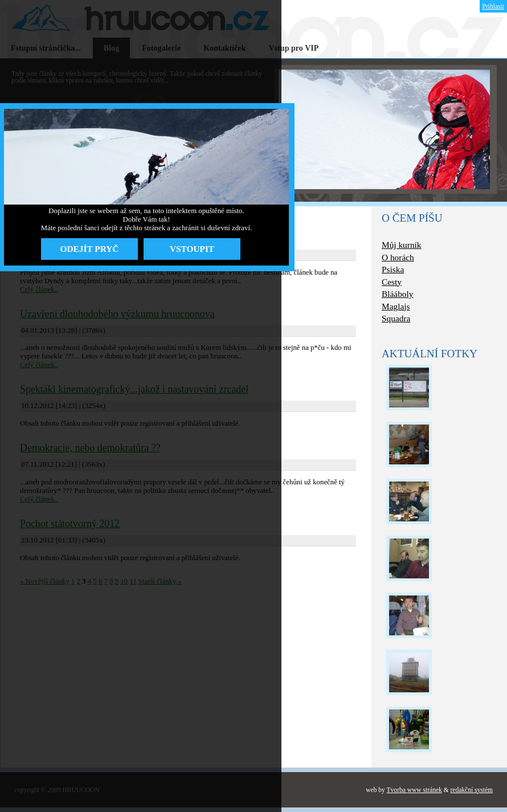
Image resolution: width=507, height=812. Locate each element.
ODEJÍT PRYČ (90, 249)
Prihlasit (493, 6)
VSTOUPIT (192, 249)
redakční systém (471, 790)
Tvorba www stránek (414, 790)
